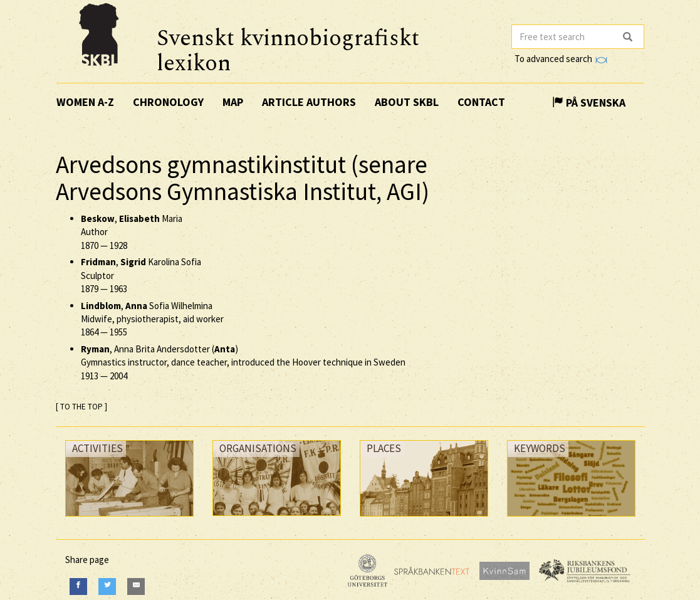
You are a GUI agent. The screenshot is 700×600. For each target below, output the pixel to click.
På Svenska (589, 103)
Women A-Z (85, 102)
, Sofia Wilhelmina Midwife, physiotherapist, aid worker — (152, 319)
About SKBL (407, 102)
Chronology (168, 102)
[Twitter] (107, 587)
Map (233, 102)
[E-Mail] (136, 587)
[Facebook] (78, 587)
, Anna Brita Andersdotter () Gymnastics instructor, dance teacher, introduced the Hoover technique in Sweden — (243, 362)
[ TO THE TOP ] (81, 407)
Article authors (309, 102)
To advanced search (561, 59)
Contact (481, 102)
